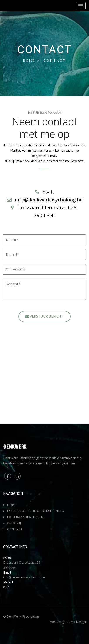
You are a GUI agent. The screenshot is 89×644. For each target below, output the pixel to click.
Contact (15, 529)
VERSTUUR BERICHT (44, 316)
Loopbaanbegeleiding (27, 517)
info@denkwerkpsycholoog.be (24, 577)
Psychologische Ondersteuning (36, 511)
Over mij (14, 523)
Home (29, 61)
